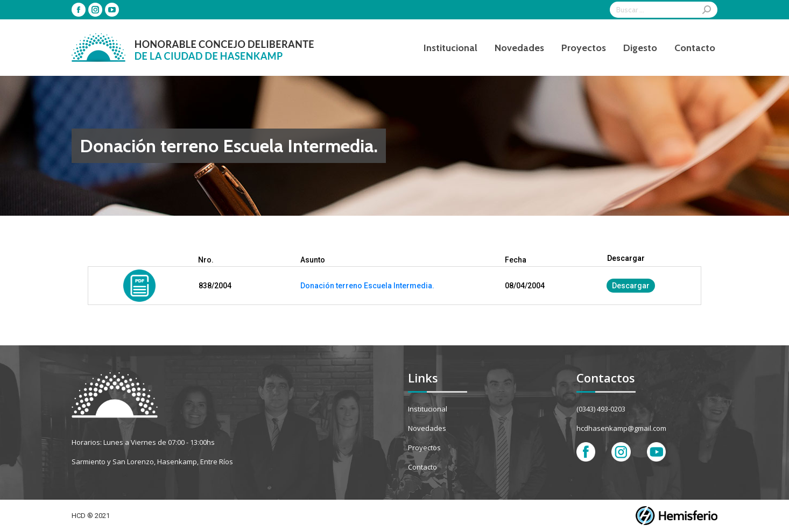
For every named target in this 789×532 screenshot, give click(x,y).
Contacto (422, 467)
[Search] (664, 10)
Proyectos (424, 448)
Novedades (427, 428)
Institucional (428, 409)
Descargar (631, 286)
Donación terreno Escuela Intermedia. (367, 286)
